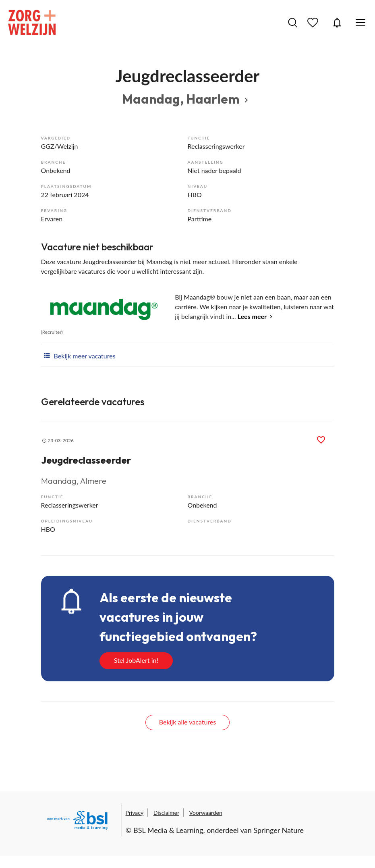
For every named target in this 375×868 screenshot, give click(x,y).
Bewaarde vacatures (314, 23)
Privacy (135, 813)
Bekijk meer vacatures (78, 355)
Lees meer (252, 316)
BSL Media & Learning (168, 830)
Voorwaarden (206, 813)
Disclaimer (166, 813)
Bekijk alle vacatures (187, 722)
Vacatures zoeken (293, 23)
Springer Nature (279, 830)
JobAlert (337, 23)
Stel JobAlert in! (136, 660)
